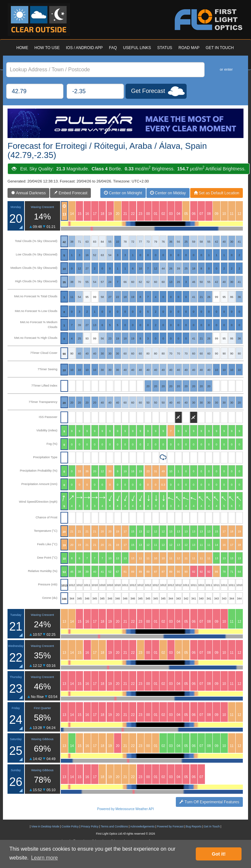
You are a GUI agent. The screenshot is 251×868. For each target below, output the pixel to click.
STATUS (165, 48)
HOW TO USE (47, 48)
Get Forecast (148, 91)
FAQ (113, 48)
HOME (22, 48)
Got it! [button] (219, 854)
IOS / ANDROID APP (84, 48)
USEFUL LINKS (137, 48)
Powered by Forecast (170, 826)
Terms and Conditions (114, 826)
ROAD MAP (189, 48)
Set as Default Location (217, 193)
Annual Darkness (28, 193)
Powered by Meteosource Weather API (125, 809)
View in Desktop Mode (45, 826)
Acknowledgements (142, 826)
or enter (226, 69)
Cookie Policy (70, 826)
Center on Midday (168, 193)
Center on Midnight (123, 193)
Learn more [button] (44, 858)
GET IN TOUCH (220, 48)
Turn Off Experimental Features (209, 802)
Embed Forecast (70, 193)
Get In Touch (212, 826)
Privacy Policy (90, 826)
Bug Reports (194, 826)
